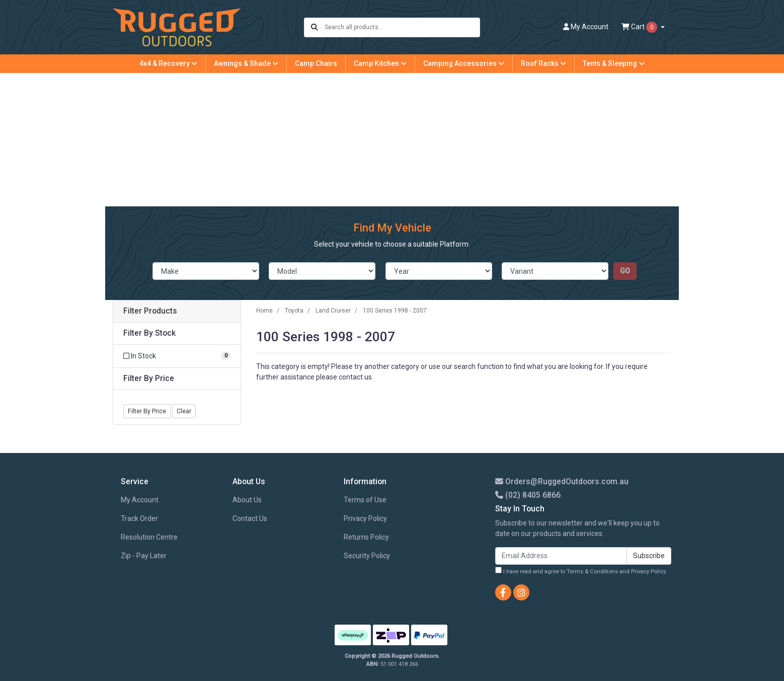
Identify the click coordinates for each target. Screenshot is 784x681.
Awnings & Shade (246, 63)
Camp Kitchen (380, 63)
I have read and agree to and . (581, 571)
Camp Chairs (316, 63)
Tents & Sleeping (614, 63)
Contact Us (250, 518)
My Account (140, 500)
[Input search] (402, 27)
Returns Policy (366, 537)
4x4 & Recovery (168, 63)
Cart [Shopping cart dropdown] (640, 27)
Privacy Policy (365, 518)
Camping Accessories (464, 63)
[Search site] (315, 27)
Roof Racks (543, 63)
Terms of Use (365, 500)
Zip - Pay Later (144, 556)
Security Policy (367, 556)
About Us (247, 500)
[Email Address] (561, 556)
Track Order (139, 518)
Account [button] (586, 27)
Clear (184, 411)
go (625, 271)
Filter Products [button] (150, 311)
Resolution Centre (149, 537)
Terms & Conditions (592, 572)
